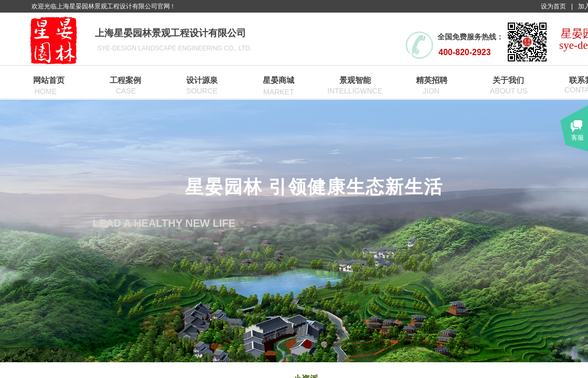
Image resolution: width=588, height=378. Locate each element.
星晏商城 (279, 80)
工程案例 (125, 80)
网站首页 (49, 80)
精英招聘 (432, 80)
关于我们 (508, 80)
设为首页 (553, 6)
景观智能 (355, 80)
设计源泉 (202, 80)
